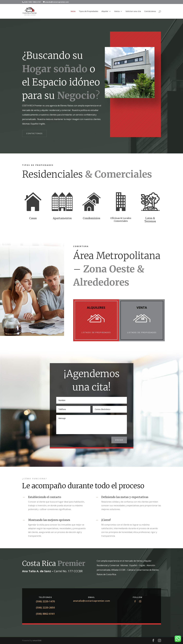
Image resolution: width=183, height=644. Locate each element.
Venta (117, 11)
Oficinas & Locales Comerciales (121, 220)
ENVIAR (119, 440)
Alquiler (105, 11)
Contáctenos (150, 11)
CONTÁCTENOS (34, 133)
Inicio (73, 11)
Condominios (91, 218)
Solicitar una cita (133, 11)
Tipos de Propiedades (88, 11)
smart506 (37, 640)
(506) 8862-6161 (45, 614)
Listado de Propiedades (96, 332)
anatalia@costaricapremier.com (91, 601)
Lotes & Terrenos (150, 220)
